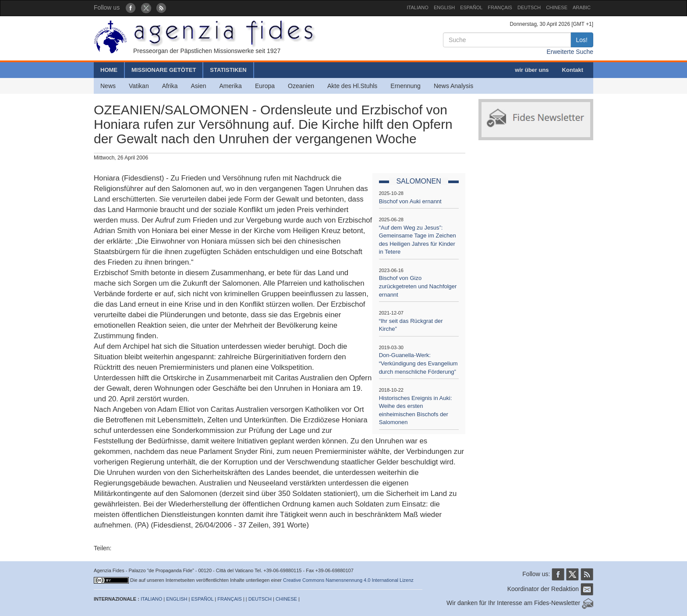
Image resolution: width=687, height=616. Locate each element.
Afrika (170, 86)
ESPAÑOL (471, 7)
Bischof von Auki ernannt (410, 201)
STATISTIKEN (228, 70)
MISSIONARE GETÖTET (164, 70)
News (108, 86)
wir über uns (532, 70)
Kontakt (573, 70)
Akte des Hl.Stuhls (352, 86)
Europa (265, 86)
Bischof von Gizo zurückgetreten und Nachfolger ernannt (418, 286)
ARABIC (582, 7)
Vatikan (139, 86)
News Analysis (453, 86)
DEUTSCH (529, 7)
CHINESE (557, 7)
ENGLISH (444, 7)
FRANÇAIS (500, 7)
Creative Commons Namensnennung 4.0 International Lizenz (348, 580)
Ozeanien (301, 86)
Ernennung (405, 86)
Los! (582, 40)
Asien (198, 86)
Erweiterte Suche (570, 52)
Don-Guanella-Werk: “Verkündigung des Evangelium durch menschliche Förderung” (418, 363)
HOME (109, 70)
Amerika (231, 86)
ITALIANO (418, 7)
